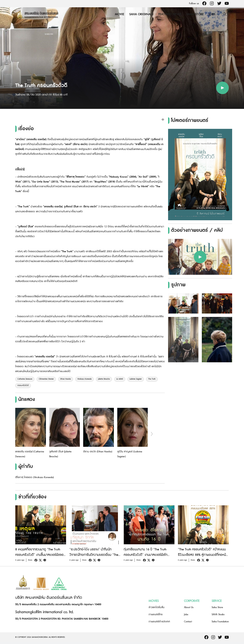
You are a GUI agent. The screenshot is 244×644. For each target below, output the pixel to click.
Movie (120, 14)
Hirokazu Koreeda (84, 379)
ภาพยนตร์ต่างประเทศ (159, 622)
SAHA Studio (218, 614)
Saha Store (195, 14)
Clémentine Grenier (46, 379)
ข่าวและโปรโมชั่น (156, 607)
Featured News (170, 14)
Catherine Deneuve (25, 379)
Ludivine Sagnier (136, 379)
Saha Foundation (220, 622)
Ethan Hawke (66, 379)
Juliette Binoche (104, 379)
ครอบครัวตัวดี (23, 385)
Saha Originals (141, 14)
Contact (188, 622)
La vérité (120, 379)
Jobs (212, 14)
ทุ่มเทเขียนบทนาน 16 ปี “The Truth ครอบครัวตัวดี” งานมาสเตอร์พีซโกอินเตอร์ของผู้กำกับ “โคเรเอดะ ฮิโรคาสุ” (149, 555)
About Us (189, 607)
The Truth (152, 379)
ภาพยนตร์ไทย (156, 614)
